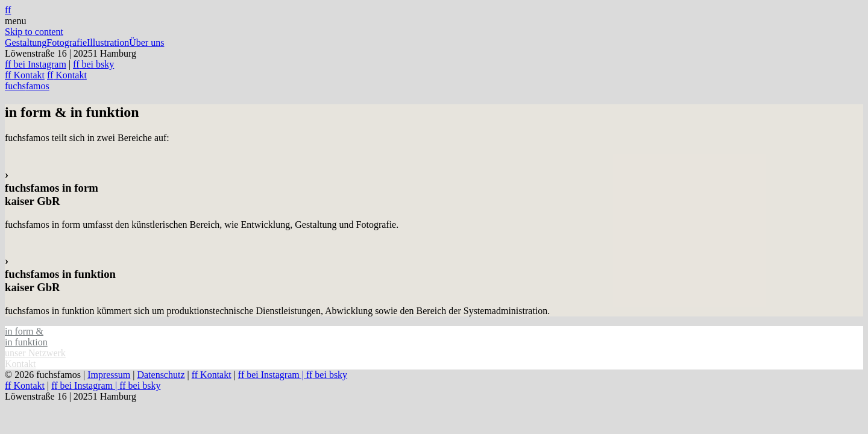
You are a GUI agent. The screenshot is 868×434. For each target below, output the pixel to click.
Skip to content (34, 32)
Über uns (146, 42)
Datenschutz (161, 375)
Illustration (108, 42)
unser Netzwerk (35, 353)
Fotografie (67, 42)
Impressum (109, 375)
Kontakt (25, 75)
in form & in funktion (26, 337)
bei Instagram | (272, 375)
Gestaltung (26, 42)
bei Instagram (36, 64)
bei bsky (93, 64)
